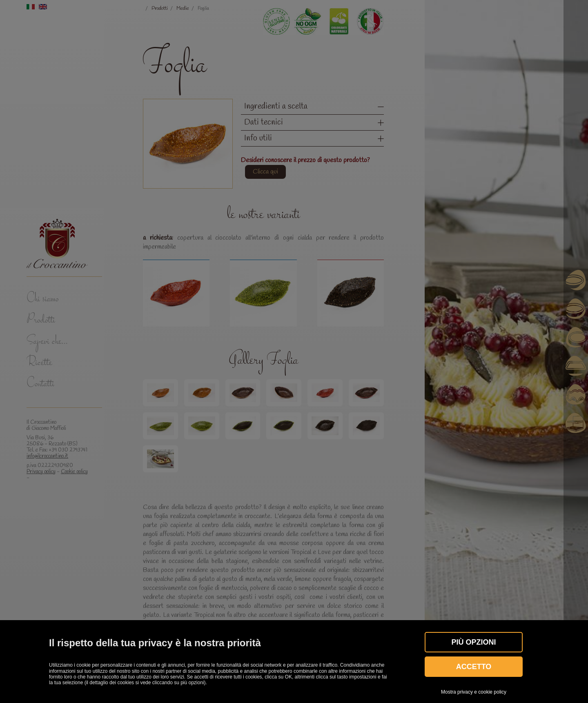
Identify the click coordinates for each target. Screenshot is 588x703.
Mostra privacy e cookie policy (474, 692)
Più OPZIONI (473, 642)
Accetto (474, 667)
